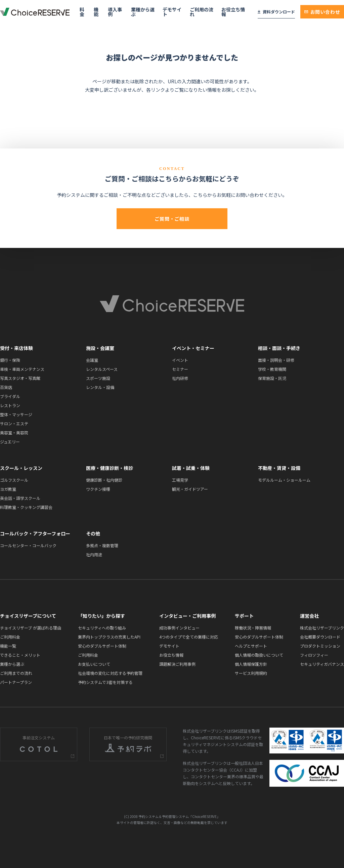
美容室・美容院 (14, 432)
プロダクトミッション (320, 646)
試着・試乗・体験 (191, 468)
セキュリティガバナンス (322, 664)
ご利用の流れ (202, 12)
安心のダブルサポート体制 (102, 646)
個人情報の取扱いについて (259, 655)
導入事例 (115, 12)
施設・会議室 (100, 348)
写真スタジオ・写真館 (20, 378)
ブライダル (10, 396)
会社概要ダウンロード (320, 637)
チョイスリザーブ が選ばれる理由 (31, 628)
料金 (82, 12)
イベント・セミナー (193, 348)
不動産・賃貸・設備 (279, 468)
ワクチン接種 (98, 489)
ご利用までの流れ (16, 673)
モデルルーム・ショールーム (284, 480)
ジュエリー (10, 442)
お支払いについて (94, 664)
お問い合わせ (322, 12)
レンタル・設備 (100, 387)
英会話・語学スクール (20, 498)
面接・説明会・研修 (276, 360)
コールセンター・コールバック (28, 545)
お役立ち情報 (233, 12)
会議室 (92, 360)
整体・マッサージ (16, 414)
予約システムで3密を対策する (105, 682)
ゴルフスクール (14, 480)
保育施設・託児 (272, 378)
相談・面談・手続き (279, 348)
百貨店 (6, 387)
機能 (96, 12)
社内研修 (180, 378)
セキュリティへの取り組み (102, 628)
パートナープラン (16, 682)
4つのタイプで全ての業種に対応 (189, 637)
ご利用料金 (10, 637)
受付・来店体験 (16, 348)
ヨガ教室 (8, 489)
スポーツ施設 (98, 378)
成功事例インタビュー (179, 628)
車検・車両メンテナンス (22, 369)
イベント (180, 360)
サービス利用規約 (251, 673)
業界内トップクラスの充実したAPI (109, 637)
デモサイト (172, 12)
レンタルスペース (102, 369)
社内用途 (94, 554)
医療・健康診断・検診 (110, 468)
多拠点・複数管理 (102, 545)
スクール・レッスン (21, 468)
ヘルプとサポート (251, 646)
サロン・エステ (14, 423)
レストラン (10, 405)
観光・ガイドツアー (190, 489)
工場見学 (180, 480)
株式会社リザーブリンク (322, 628)
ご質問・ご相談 (172, 219)
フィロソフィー (314, 655)
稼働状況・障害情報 (253, 628)
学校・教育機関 (272, 369)
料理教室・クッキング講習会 (26, 507)
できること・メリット (20, 655)
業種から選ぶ (143, 12)
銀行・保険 (10, 360)
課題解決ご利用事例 (177, 664)
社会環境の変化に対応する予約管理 (110, 673)
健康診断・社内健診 (104, 480)
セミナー (180, 369)
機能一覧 (8, 646)
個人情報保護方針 (251, 664)
